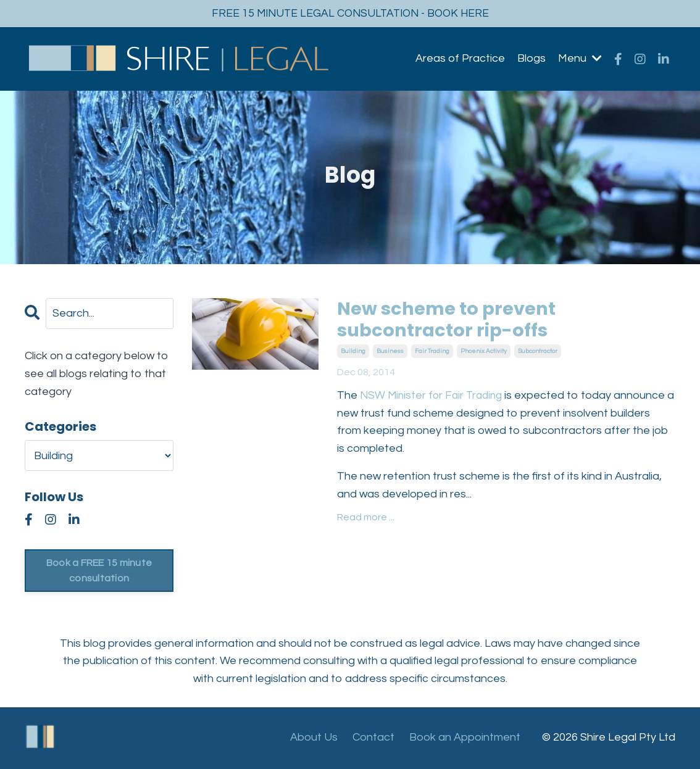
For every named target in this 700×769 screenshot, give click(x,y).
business (390, 353)
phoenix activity (484, 353)
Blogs (531, 59)
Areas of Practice (460, 59)
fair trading (432, 353)
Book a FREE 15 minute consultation (99, 571)
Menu (580, 59)
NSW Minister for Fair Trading (435, 397)
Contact (373, 738)
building (353, 353)
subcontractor (538, 353)
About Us (314, 738)
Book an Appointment (465, 738)
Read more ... (366, 518)
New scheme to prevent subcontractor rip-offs (450, 321)
